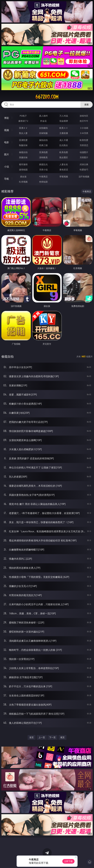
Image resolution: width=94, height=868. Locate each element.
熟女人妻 (23, 133)
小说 (7, 167)
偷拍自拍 (43, 140)
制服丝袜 (23, 145)
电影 (7, 142)
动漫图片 (84, 152)
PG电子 (23, 116)
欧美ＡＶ (64, 128)
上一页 (42, 737)
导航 (7, 179)
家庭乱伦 (43, 164)
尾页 (62, 737)
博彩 (7, 118)
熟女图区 (64, 157)
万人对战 (64, 116)
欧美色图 (64, 152)
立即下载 (68, 861)
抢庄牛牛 (84, 121)
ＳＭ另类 (84, 133)
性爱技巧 (84, 170)
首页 (32, 737)
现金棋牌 (64, 121)
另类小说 (43, 170)
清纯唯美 (43, 157)
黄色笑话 (64, 170)
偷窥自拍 (23, 152)
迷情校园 (23, 170)
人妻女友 (64, 164)
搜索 (87, 104)
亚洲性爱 (23, 140)
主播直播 (64, 133)
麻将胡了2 (23, 121)
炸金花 (43, 121)
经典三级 (43, 145)
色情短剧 (43, 182)
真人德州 (43, 116)
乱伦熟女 (64, 145)
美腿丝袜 (23, 157)
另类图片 (84, 157)
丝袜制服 (43, 133)
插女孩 (23, 177)
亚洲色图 (43, 152)
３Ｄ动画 (84, 128)
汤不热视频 (84, 177)
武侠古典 (84, 164)
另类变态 (84, 145)
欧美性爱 (84, 140)
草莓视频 (64, 177)
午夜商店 (43, 177)
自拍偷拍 (43, 128)
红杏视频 (23, 182)
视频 (7, 130)
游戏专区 (84, 116)
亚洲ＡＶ (23, 128)
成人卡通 (64, 140)
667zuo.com (47, 97)
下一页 (52, 737)
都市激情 (23, 164)
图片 (7, 154)
